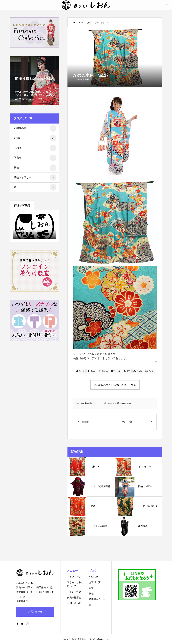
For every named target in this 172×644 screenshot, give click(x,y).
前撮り (35, 158)
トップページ (74, 577)
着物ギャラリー (92, 403)
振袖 (87, 79)
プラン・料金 (74, 592)
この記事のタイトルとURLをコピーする (115, 385)
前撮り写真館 (22, 205)
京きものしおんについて (75, 584)
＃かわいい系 (113, 403)
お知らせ (35, 138)
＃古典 (123, 403)
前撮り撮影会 (74, 598)
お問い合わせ (35, 612)
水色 (129, 403)
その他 (35, 148)
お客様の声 (35, 128)
